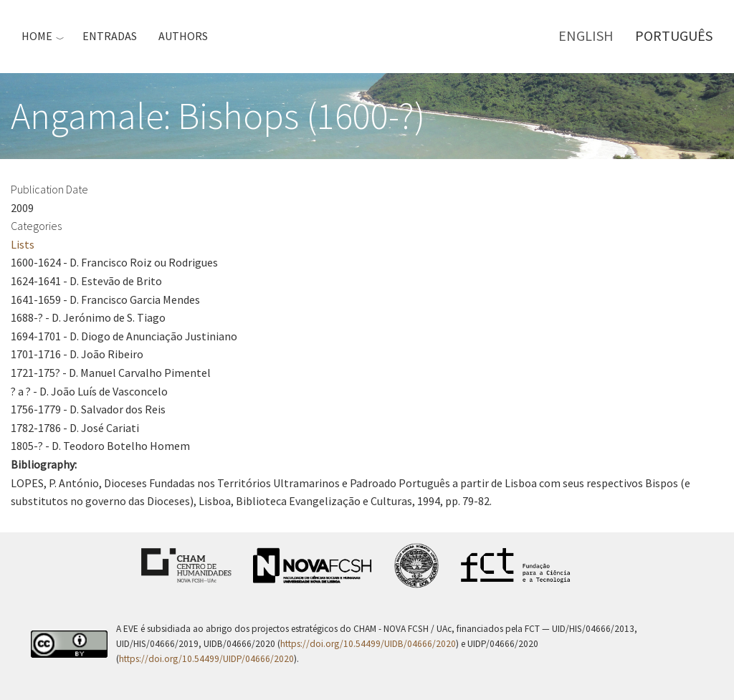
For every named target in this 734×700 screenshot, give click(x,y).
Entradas (110, 36)
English (586, 35)
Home (37, 36)
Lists (23, 244)
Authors (183, 36)
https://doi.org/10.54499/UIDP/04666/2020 (206, 659)
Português (674, 35)
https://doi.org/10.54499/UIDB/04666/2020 (368, 644)
